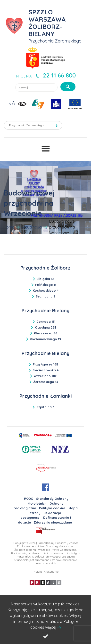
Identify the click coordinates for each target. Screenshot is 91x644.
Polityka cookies (52, 508)
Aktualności (32, 227)
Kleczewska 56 (46, 333)
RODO (29, 499)
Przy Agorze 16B (46, 364)
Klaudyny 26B (46, 327)
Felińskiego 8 (45, 285)
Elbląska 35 (46, 279)
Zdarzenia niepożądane (53, 522)
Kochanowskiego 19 (45, 339)
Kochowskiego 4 (46, 290)
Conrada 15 (46, 322)
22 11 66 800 (59, 75)
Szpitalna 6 (45, 407)
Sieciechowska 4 (45, 370)
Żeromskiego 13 (46, 382)
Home (9, 227)
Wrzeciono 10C (45, 376)
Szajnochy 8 (45, 296)
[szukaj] (68, 87)
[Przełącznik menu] (46, 149)
